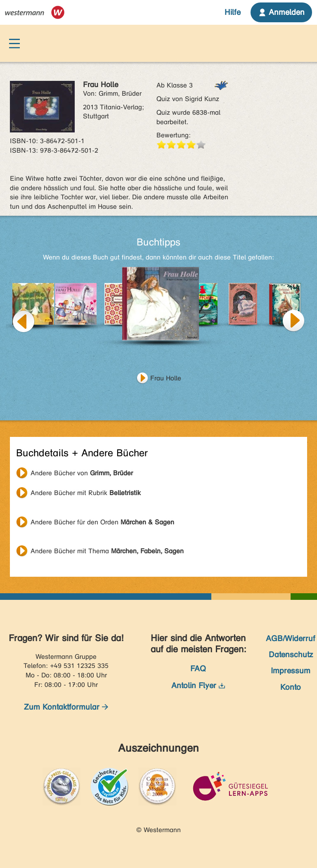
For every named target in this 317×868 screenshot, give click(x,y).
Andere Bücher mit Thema (107, 551)
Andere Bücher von (82, 473)
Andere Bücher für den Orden (102, 522)
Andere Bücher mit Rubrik (86, 493)
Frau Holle (166, 378)
